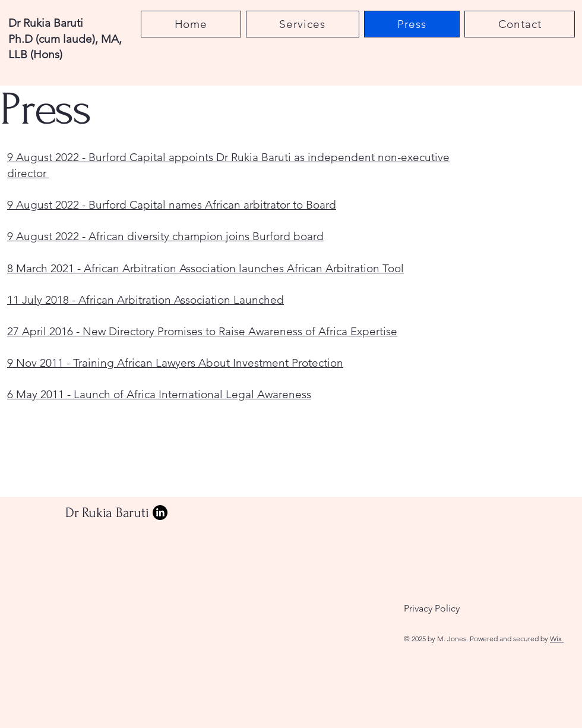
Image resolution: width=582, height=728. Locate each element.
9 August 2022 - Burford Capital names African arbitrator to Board (172, 205)
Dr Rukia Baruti (107, 513)
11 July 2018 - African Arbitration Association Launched (145, 300)
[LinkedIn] (160, 513)
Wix (557, 639)
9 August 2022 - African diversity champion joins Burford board (165, 236)
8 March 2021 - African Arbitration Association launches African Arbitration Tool (205, 268)
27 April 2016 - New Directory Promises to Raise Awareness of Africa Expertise (202, 331)
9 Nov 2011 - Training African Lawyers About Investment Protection (175, 363)
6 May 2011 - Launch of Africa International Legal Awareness (159, 394)
